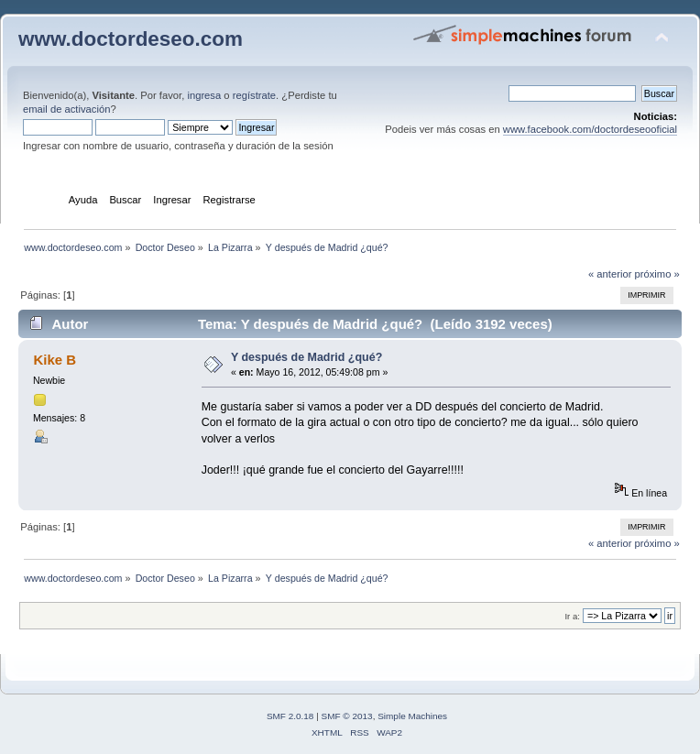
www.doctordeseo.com (131, 39)
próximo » (657, 274)
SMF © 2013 (347, 716)
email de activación (66, 109)
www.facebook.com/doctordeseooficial (590, 129)
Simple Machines (412, 716)
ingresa (204, 95)
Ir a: (572, 616)
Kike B (55, 360)
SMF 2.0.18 (290, 716)
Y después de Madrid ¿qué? (306, 357)
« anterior (610, 274)
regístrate (254, 95)
